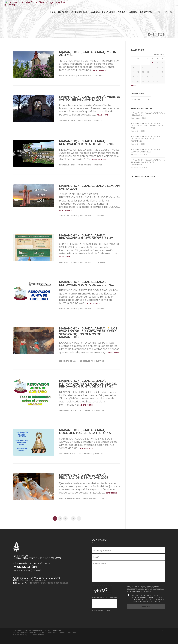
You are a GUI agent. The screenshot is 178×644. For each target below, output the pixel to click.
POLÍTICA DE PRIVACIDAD (34, 631)
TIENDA (121, 12)
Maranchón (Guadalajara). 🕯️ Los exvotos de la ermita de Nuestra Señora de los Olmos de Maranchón (88, 333)
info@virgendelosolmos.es (31, 580)
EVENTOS (99, 76)
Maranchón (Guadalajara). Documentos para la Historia (85, 432)
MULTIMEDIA (109, 12)
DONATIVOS (146, 12)
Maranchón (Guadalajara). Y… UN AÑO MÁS (88, 54)
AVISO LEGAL (18, 631)
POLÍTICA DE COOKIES (53, 631)
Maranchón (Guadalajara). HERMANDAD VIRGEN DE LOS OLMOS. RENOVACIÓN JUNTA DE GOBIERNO (88, 384)
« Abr (133, 85)
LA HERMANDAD (79, 12)
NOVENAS (95, 12)
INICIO (53, 12)
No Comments (85, 76)
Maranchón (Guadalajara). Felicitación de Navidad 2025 (84, 476)
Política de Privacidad (153, 588)
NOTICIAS (133, 12)
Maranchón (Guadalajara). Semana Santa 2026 (90, 187)
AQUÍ (149, 591)
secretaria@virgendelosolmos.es (50, 583)
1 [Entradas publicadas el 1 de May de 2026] (153, 63)
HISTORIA (63, 12)
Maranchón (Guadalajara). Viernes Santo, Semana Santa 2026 (90, 98)
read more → (100, 70)
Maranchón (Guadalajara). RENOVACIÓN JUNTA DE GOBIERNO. (87, 143)
